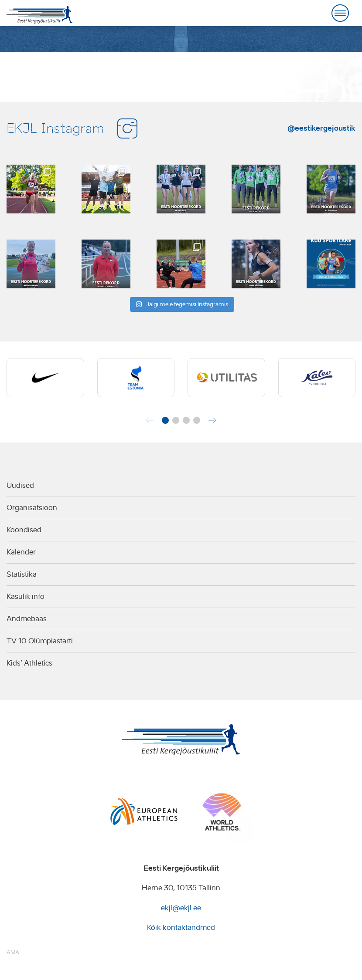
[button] (165, 420)
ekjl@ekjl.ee (181, 908)
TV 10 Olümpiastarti (40, 641)
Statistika (22, 574)
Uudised (20, 485)
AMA (13, 952)
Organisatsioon (32, 508)
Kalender (21, 552)
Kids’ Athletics (29, 663)
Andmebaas (27, 619)
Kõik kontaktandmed (181, 928)
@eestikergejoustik (321, 128)
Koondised (24, 530)
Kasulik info (26, 596)
